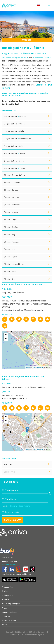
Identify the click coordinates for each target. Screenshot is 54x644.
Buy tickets (27, 40)
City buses (6, 591)
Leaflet (28, 367)
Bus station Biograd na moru (15, 58)
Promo (5, 608)
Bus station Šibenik (42, 58)
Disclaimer (6, 616)
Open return (24, 506)
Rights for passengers (11, 603)
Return (13, 506)
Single (6, 506)
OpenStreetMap (38, 367)
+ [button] (6, 335)
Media (4, 625)
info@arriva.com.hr (10, 564)
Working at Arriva (9, 620)
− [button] (6, 339)
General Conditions (10, 612)
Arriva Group (7, 599)
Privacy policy (8, 587)
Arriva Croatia (7, 595)
